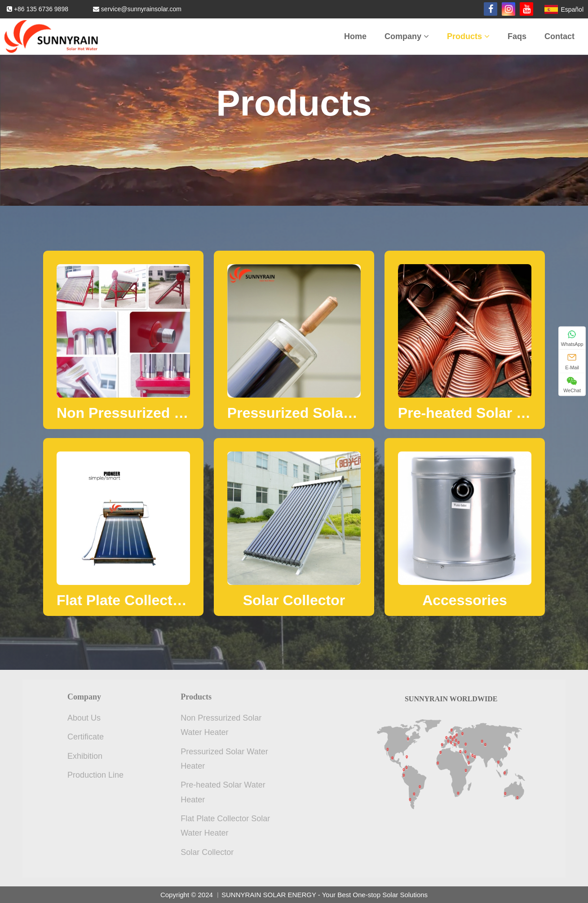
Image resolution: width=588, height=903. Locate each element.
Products (468, 36)
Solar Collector (207, 852)
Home (355, 36)
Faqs (517, 36)
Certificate (86, 737)
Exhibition (85, 756)
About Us (84, 718)
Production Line (95, 775)
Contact (559, 36)
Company (407, 36)
